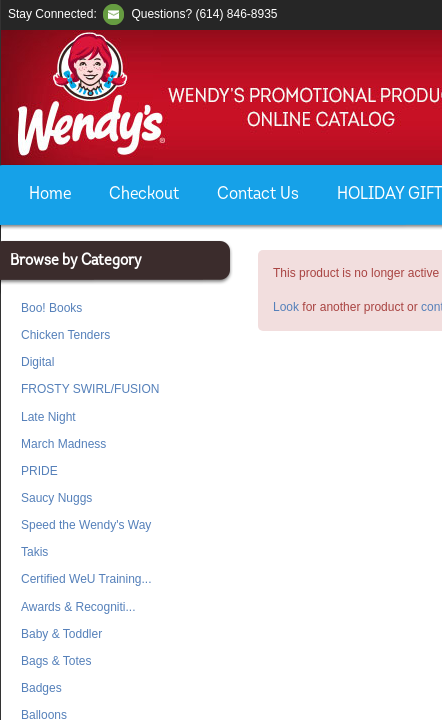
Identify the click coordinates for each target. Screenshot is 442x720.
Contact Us (258, 194)
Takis (34, 552)
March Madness (63, 444)
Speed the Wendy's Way (86, 525)
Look (286, 307)
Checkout (144, 194)
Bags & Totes (56, 661)
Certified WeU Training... (86, 579)
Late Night (48, 417)
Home (50, 194)
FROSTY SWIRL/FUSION (90, 389)
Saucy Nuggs (56, 498)
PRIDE (39, 471)
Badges (41, 688)
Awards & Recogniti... (78, 607)
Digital (37, 362)
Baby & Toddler (61, 634)
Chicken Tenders (65, 335)
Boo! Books (51, 308)
